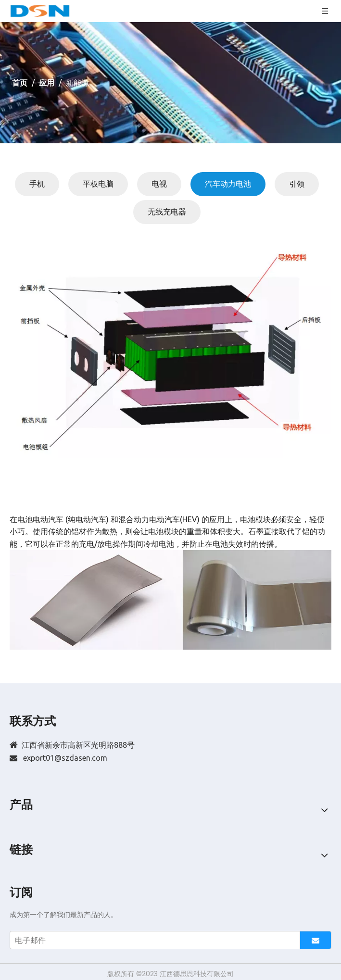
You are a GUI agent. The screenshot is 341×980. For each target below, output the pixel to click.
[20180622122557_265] (170, 600)
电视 (159, 184)
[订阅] (316, 940)
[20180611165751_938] (170, 351)
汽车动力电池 (228, 184)
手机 (37, 184)
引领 (297, 184)
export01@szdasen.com (65, 758)
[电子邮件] (153, 940)
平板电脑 (98, 184)
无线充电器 (167, 212)
